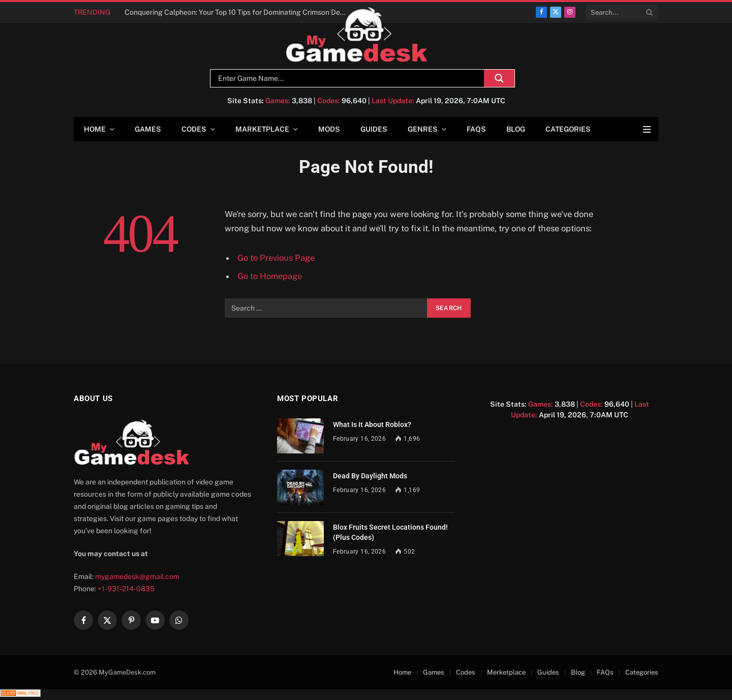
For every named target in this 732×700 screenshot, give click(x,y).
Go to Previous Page (276, 258)
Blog (516, 129)
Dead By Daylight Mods (370, 476)
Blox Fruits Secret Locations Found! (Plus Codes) (390, 532)
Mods (329, 129)
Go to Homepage (270, 276)
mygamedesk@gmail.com (137, 576)
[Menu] (647, 129)
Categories (568, 129)
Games (148, 129)
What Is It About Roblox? (372, 424)
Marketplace (262, 129)
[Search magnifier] (499, 78)
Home (95, 129)
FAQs (476, 129)
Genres (423, 129)
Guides (374, 129)
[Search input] (350, 78)
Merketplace (506, 672)
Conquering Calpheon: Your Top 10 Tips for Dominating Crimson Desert (239, 12)
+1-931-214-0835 (126, 589)
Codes (194, 129)
